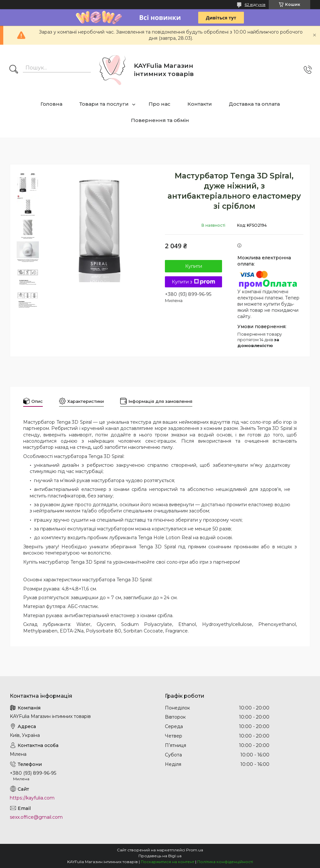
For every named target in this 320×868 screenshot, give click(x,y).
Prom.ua (195, 850)
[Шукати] (14, 70)
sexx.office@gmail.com (36, 817)
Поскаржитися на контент (168, 862)
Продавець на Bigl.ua (160, 856)
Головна (51, 104)
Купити (194, 266)
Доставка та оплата (254, 104)
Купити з (193, 282)
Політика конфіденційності (225, 862)
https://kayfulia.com (32, 798)
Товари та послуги (104, 104)
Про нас (160, 104)
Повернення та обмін (160, 120)
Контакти (200, 104)
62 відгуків (255, 4)
